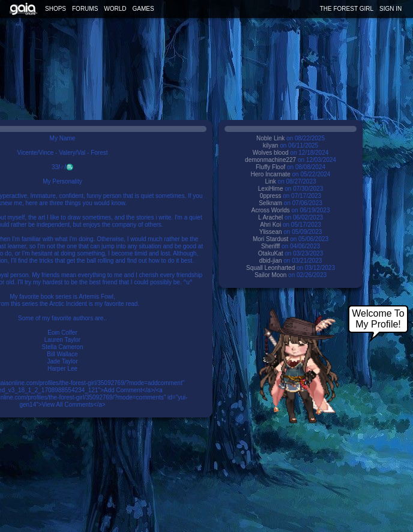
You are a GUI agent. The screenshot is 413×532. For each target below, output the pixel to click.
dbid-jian (271, 261)
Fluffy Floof (270, 167)
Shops (56, 9)
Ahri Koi (270, 225)
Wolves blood (271, 153)
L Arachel (270, 217)
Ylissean (271, 232)
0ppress (271, 196)
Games (143, 9)
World (115, 9)
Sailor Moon (270, 275)
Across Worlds (270, 210)
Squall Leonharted (270, 268)
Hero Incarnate (272, 174)
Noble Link (270, 138)
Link (270, 181)
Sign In (390, 9)
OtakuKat (271, 253)
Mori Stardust (270, 239)
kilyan (271, 145)
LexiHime (271, 189)
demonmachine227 (270, 160)
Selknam (270, 203)
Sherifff (270, 246)
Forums (85, 9)
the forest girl (347, 9)
